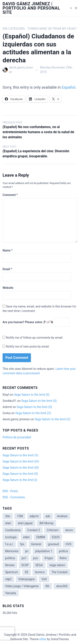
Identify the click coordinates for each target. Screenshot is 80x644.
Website (8, 288)
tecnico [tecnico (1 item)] (40, 572)
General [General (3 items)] (36, 544)
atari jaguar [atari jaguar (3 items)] (25, 523)
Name (8, 250)
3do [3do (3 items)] (8, 516)
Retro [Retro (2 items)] (63, 558)
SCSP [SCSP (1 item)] (25, 565)
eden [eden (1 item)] (26, 537)
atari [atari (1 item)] (8, 523)
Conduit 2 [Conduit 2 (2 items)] (34, 530)
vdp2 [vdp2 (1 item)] (8, 579)
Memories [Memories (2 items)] (12, 551)
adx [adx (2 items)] (48, 516)
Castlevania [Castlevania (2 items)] (13, 530)
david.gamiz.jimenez (21, 70)
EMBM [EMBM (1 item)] (41, 537)
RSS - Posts (10, 491)
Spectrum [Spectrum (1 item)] (12, 572)
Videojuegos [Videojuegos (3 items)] (27, 579)
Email (7, 269)
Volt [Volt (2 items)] (44, 579)
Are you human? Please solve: (36, 322)
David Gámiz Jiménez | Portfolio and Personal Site (31, 8)
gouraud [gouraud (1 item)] (53, 544)
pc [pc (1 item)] (27, 551)
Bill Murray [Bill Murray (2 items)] (47, 523)
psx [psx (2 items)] (36, 558)
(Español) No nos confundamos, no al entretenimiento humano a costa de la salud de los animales (38, 132)
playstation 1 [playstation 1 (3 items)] (44, 551)
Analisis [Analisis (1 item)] (62, 516)
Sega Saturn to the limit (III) (21, 468)
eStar (43, 639)
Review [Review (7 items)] (10, 565)
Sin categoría (14, 29)
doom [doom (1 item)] (69, 530)
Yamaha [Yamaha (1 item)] (11, 593)
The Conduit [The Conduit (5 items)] (59, 572)
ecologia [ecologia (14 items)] (11, 537)
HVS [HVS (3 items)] (68, 544)
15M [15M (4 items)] (20, 516)
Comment (10, 195)
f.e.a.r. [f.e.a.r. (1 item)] (9, 544)
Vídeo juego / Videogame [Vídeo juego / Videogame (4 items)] (22, 586)
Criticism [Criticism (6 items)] (53, 530)
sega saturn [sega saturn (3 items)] (57, 565)
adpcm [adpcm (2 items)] (34, 516)
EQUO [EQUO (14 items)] (56, 537)
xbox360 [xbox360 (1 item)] (62, 586)
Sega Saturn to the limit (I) (20, 480)
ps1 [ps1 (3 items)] (24, 558)
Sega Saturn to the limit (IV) (21, 461)
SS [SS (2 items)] (27, 572)
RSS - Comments (14, 497)
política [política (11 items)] (10, 558)
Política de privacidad (17, 437)
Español (68, 87)
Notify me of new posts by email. (28, 346)
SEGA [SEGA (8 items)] (39, 565)
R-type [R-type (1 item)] (49, 558)
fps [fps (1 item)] (22, 544)
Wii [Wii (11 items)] (47, 586)
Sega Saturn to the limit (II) (32, 395)
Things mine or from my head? (52, 29)
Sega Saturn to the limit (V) (33, 413)
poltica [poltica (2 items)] (63, 551)
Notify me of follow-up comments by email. (35, 338)
